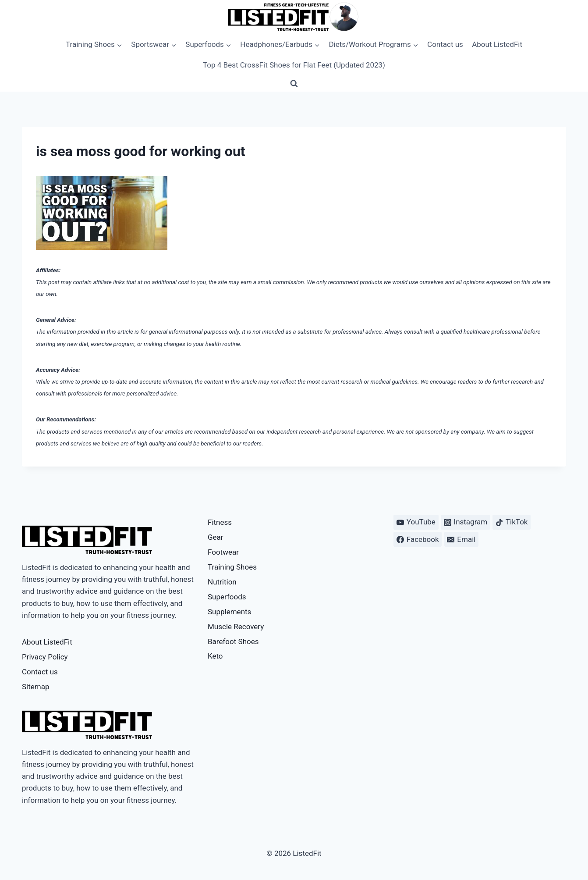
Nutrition (222, 582)
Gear (216, 537)
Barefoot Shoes (233, 641)
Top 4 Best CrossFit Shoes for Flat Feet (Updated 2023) (294, 65)
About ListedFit (497, 44)
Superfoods (227, 597)
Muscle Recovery (236, 627)
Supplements (229, 612)
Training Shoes (232, 567)
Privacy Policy (45, 657)
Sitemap (36, 687)
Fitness (220, 522)
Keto (215, 656)
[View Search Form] (294, 84)
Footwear (223, 552)
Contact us (445, 44)
